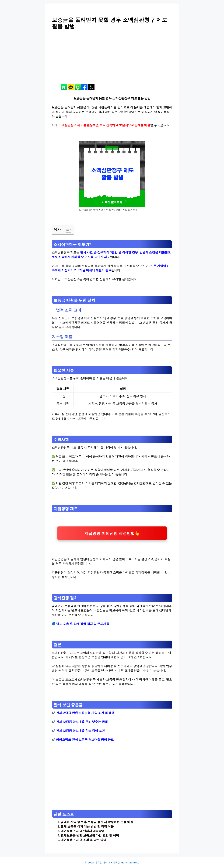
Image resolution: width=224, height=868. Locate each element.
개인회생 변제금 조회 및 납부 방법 (83, 840)
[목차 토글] (66, 230)
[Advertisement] (112, 60)
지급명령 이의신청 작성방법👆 (112, 533)
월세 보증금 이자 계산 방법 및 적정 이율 (87, 826)
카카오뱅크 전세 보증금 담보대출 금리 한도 (85, 739)
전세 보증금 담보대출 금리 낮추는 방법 (82, 722)
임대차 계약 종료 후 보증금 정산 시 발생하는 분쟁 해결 (97, 822)
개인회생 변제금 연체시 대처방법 (83, 831)
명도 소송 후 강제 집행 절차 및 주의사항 (83, 624)
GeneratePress (130, 862)
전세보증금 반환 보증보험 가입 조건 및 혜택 (85, 713)
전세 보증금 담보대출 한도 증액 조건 (80, 731)
